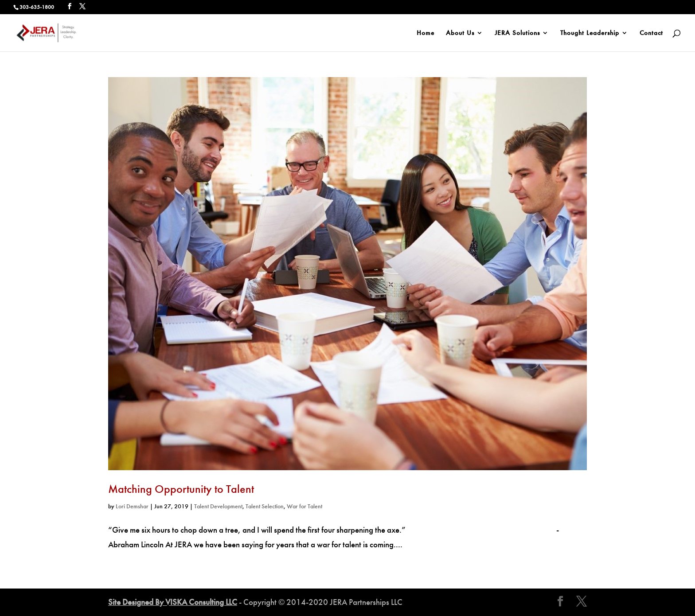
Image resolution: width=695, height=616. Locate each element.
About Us (460, 33)
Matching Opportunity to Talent (181, 489)
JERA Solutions (517, 33)
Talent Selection (265, 506)
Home (426, 33)
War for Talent (305, 506)
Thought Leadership (590, 33)
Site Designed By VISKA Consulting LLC (173, 602)
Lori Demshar (132, 506)
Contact (651, 33)
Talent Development (218, 506)
